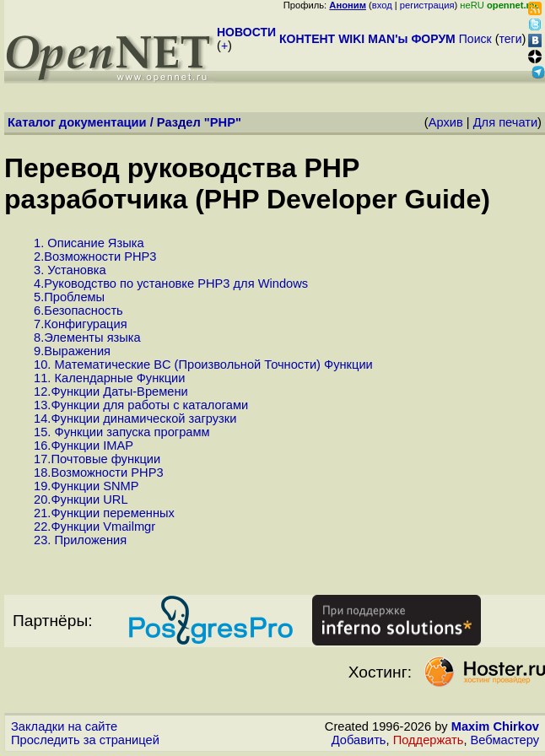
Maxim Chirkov (495, 726)
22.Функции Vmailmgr (94, 526)
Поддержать (429, 740)
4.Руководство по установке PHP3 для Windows (171, 283)
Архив (446, 122)
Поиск (475, 39)
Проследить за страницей (85, 740)
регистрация (427, 5)
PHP (223, 122)
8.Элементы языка (87, 337)
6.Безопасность (78, 310)
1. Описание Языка (89, 243)
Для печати (505, 122)
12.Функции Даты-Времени (111, 391)
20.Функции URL (81, 499)
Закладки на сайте (64, 726)
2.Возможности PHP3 (95, 256)
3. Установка (70, 270)
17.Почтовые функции (97, 459)
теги (511, 39)
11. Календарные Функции (109, 378)
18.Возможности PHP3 (99, 472)
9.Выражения (72, 351)
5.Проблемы (69, 297)
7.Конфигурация (81, 324)
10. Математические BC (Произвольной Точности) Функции (203, 364)
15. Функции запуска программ (122, 432)
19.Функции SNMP (86, 486)
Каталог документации (77, 122)
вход (382, 5)
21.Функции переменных (104, 513)
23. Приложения (80, 540)
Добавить (359, 740)
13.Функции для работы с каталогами (141, 405)
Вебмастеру (505, 740)
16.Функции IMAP (84, 445)
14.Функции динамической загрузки (135, 418)
